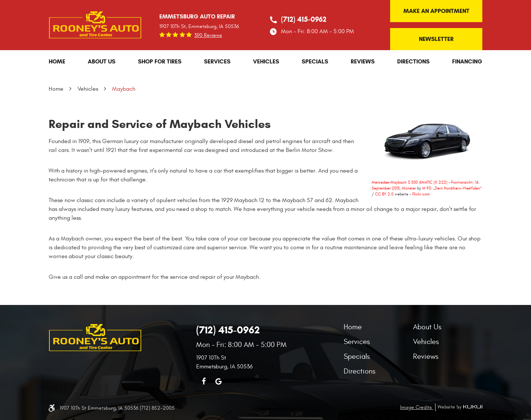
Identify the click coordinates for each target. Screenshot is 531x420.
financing (467, 61)
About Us (102, 61)
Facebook (204, 381)
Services (217, 61)
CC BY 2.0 (384, 194)
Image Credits (417, 407)
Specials (315, 61)
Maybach (124, 89)
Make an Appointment (436, 11)
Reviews (363, 61)
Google (218, 381)
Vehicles (266, 61)
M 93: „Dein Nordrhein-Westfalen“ (452, 188)
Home (57, 61)
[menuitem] (57, 61)
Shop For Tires (160, 61)
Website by (459, 407)
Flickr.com (421, 194)
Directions (413, 61)
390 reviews (208, 35)
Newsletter (436, 39)
